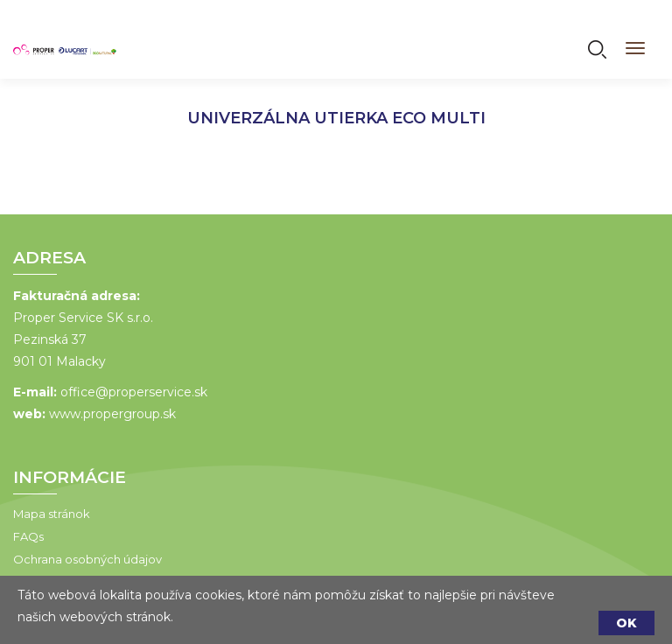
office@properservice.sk (134, 392)
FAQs (28, 536)
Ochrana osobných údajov (87, 559)
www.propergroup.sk (112, 414)
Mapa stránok (52, 514)
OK (626, 623)
